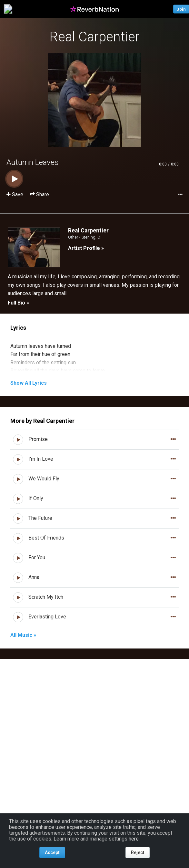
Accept (52, 852)
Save (15, 194)
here (134, 839)
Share (39, 194)
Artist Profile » (86, 248)
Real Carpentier (94, 37)
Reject (138, 852)
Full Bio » (18, 303)
